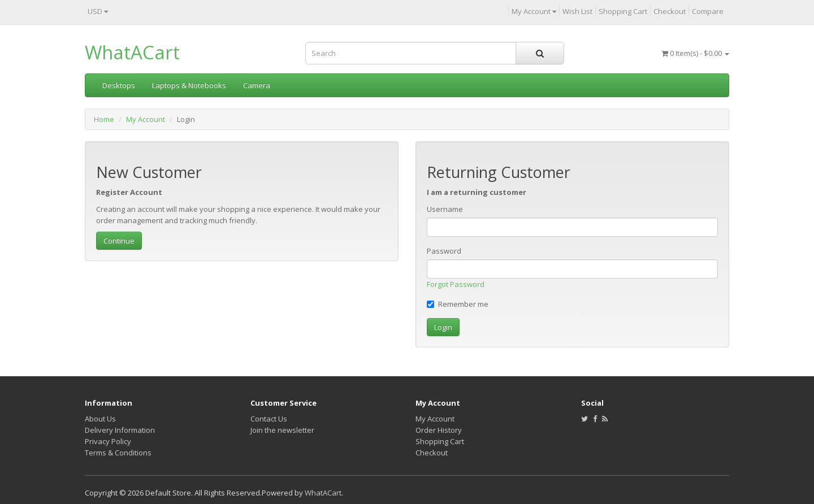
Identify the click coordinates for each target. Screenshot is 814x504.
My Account (146, 119)
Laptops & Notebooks (189, 85)
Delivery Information (120, 430)
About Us (100, 419)
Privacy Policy (108, 441)
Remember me (458, 304)
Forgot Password (456, 284)
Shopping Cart (440, 441)
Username (445, 209)
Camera (257, 85)
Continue (119, 241)
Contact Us (269, 419)
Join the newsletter (282, 430)
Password (444, 251)
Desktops (119, 85)
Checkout (432, 453)
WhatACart (132, 52)
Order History (439, 430)
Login (443, 327)
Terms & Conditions (118, 453)
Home (104, 119)
